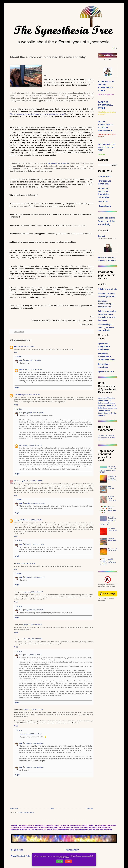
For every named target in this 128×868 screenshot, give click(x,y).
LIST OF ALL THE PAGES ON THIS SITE (107, 147)
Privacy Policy (72, 850)
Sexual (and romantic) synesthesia (112, 478)
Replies (19, 356)
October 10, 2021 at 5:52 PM (34, 481)
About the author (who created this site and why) (107, 221)
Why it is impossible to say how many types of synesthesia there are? (37, 114)
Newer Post (14, 809)
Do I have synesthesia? (113, 529)
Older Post (89, 809)
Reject (68, 861)
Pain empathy (111, 487)
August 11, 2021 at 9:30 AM (34, 413)
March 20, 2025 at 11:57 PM (33, 625)
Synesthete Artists (106, 371)
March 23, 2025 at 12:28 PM (33, 639)
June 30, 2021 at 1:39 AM (26, 346)
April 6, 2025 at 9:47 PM (33, 655)
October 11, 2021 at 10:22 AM (35, 503)
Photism (103, 201)
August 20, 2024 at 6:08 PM (26, 563)
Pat (15, 346)
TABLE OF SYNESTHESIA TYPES (105, 105)
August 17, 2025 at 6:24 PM (34, 743)
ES (113, 48)
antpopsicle (18, 520)
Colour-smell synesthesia (112, 550)
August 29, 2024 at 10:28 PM (33, 592)
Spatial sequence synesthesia (112, 561)
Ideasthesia (105, 206)
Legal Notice (17, 850)
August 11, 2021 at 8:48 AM (30, 395)
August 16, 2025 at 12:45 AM (33, 709)
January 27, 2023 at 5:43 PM (32, 445)
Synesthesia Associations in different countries (106, 357)
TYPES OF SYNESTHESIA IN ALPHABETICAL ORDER (108, 469)
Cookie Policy (64, 858)
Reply (16, 352)
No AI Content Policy (21, 856)
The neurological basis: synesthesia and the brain (106, 327)
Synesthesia (105, 176)
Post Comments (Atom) (26, 812)
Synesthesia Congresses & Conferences (104, 346)
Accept (60, 861)
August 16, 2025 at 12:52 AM (32, 734)
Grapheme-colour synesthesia (112, 509)
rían (21, 734)
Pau (21, 360)
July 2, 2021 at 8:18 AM (33, 360)
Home (52, 809)
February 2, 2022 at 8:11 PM (33, 520)
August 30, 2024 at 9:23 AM (34, 610)
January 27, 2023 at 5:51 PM (32, 369)
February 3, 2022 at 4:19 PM (35, 544)
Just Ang (17, 395)
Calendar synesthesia (112, 539)
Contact (101, 236)
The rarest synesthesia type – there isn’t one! (106, 304)
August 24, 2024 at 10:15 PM (35, 577)
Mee (21, 369)
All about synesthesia (107, 289)
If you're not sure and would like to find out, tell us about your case (106, 438)
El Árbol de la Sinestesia (58, 163)
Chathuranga (19, 481)
